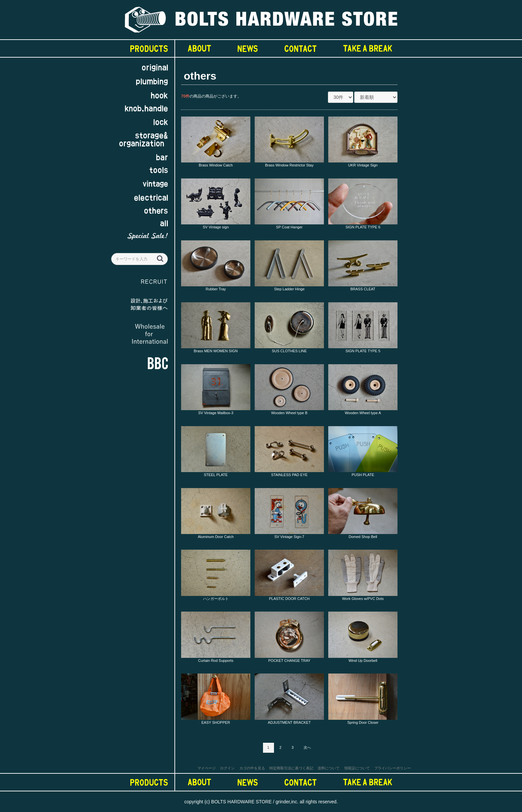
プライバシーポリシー (392, 768)
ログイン (227, 768)
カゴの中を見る (252, 768)
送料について (329, 768)
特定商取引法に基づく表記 (291, 768)
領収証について (357, 768)
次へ (307, 747)
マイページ (207, 768)
